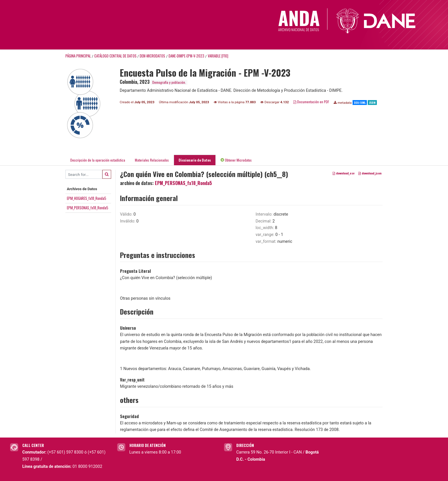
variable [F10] (218, 56)
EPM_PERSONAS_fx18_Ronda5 (88, 208)
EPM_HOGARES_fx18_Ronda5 (87, 198)
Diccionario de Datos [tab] (195, 160)
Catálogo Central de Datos (115, 56)
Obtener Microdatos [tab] (236, 160)
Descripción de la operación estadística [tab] (98, 160)
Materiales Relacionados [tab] (152, 160)
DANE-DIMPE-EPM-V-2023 (186, 56)
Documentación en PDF (311, 102)
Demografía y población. (169, 82)
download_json (370, 173)
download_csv (344, 173)
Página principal (78, 56)
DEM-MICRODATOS (152, 56)
